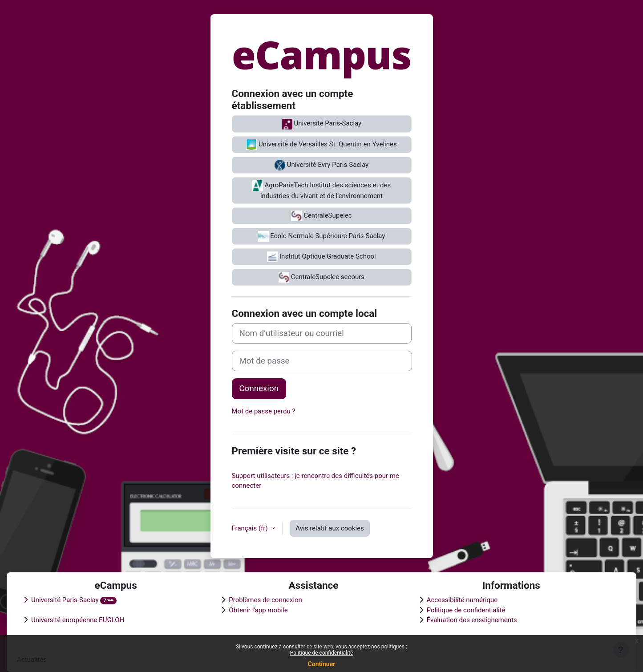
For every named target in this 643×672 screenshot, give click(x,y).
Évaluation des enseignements (472, 620)
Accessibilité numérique (462, 600)
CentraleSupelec (321, 216)
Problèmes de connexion (265, 600)
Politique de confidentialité (322, 653)
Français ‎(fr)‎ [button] (251, 528)
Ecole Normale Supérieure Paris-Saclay (322, 236)
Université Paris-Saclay (321, 124)
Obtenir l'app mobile (258, 610)
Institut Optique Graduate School (321, 257)
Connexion (259, 389)
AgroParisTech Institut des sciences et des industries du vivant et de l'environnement (321, 190)
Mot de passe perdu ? (264, 411)
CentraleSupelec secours (321, 277)
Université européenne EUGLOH (78, 620)
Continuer (322, 664)
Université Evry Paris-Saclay (321, 165)
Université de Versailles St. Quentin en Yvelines (321, 145)
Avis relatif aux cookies (330, 528)
